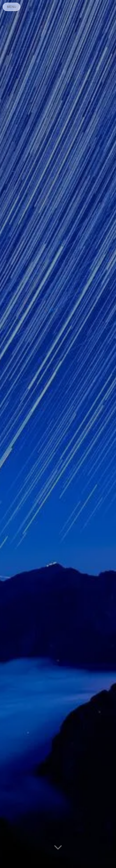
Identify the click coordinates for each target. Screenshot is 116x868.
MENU (11, 7)
